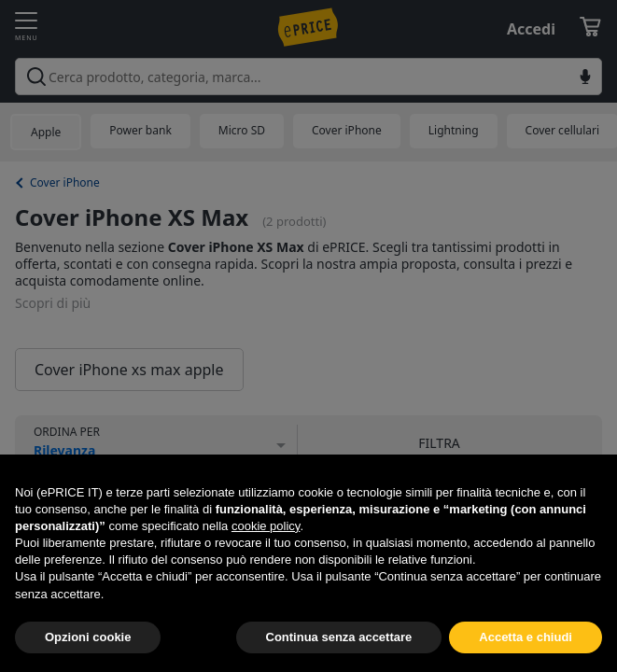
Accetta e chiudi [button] (526, 637)
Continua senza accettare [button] (339, 637)
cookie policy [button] (266, 526)
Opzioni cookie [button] (88, 637)
